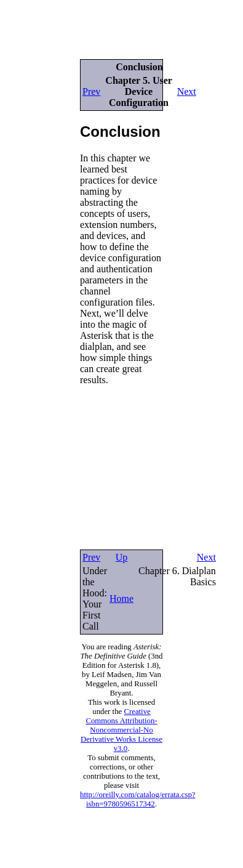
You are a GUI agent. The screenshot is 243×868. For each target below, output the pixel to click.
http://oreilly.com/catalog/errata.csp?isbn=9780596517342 (138, 799)
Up (122, 557)
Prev (91, 91)
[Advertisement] (37, 214)
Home (121, 598)
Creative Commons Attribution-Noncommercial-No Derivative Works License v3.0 (121, 730)
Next (187, 91)
